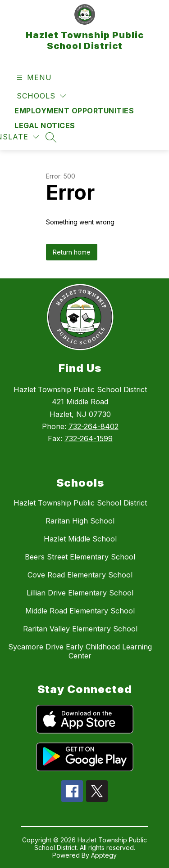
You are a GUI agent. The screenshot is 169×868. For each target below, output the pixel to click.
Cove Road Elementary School (80, 575)
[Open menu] (33, 78)
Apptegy (104, 855)
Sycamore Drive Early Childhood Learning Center (80, 651)
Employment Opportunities (74, 111)
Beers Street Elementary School (80, 557)
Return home (72, 252)
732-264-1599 (89, 438)
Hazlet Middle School (80, 539)
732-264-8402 (94, 426)
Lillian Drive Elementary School (80, 593)
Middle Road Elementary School (80, 611)
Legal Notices (45, 125)
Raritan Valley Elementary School (80, 629)
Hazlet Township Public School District (80, 503)
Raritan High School (80, 521)
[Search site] (51, 137)
